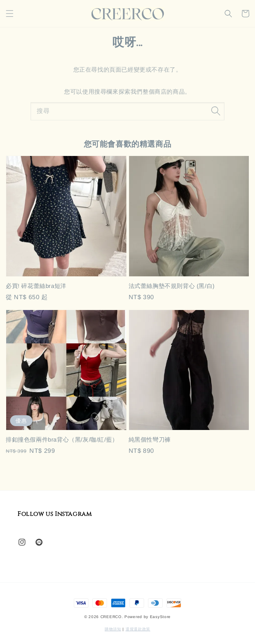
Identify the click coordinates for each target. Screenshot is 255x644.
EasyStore (160, 617)
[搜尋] (216, 111)
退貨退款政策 (138, 629)
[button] (10, 14)
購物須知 (113, 629)
